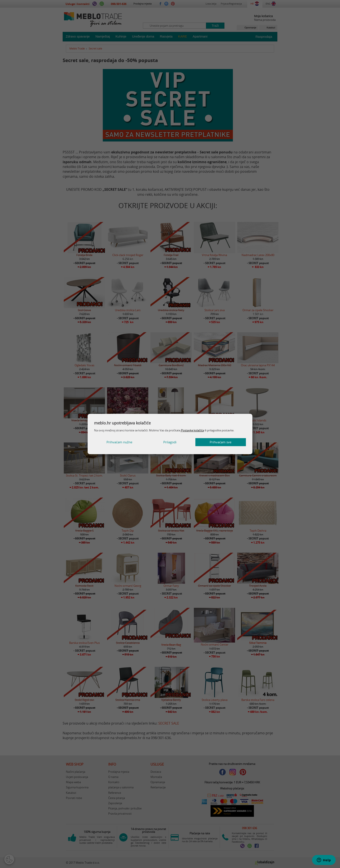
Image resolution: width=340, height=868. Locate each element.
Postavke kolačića (192, 430)
